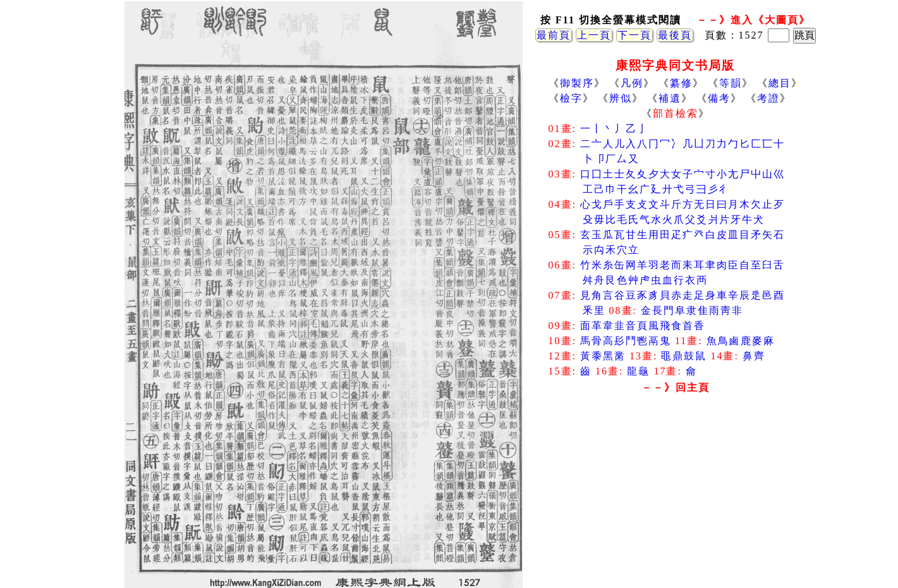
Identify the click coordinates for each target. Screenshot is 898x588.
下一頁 (634, 35)
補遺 (670, 98)
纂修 (681, 83)
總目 (780, 83)
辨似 (621, 98)
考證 (768, 98)
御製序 (577, 83)
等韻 (731, 83)
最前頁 (554, 35)
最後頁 (675, 35)
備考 (719, 98)
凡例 (632, 83)
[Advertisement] (676, 499)
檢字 (571, 98)
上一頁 (594, 35)
